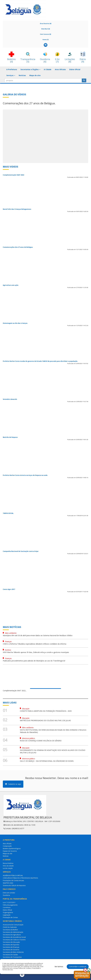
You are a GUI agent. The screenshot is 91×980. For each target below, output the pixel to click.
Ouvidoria (6, 895)
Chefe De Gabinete (10, 927)
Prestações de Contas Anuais (13, 880)
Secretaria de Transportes (12, 957)
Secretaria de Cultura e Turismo (14, 940)
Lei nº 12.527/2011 (9, 902)
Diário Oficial (75, 69)
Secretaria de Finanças (11, 947)
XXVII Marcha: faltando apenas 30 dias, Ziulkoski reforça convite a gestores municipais (36, 652)
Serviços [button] (11, 75)
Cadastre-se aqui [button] (13, 784)
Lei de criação (8, 868)
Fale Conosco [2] (45, 34)
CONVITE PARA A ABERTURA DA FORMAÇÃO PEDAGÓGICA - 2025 (46, 711)
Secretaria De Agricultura (12, 935)
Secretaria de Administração (13, 932)
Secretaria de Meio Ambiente (13, 952)
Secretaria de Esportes (11, 945)
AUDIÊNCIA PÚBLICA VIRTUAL (13, 875)
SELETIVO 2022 (8, 883)
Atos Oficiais (60, 69)
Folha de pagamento (10, 905)
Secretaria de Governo (11, 950)
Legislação (7, 915)
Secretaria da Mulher (10, 930)
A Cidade (48, 69)
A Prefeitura (12, 69)
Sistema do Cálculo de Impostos (14, 885)
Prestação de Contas (10, 917)
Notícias (22, 75)
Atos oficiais (7, 843)
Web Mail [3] (46, 29)
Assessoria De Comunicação (13, 925)
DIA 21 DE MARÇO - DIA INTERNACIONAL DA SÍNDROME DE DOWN (47, 761)
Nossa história (8, 863)
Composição (7, 846)
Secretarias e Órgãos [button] (30, 69)
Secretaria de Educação (11, 942)
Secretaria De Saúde (10, 955)
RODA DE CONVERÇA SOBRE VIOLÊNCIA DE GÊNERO (41, 741)
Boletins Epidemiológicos (12, 848)
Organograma (8, 912)
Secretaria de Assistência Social (14, 937)
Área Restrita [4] (46, 23)
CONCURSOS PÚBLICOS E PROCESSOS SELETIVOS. (21, 878)
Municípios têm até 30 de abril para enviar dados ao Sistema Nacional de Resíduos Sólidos (38, 635)
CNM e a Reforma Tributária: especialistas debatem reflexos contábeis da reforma (35, 644)
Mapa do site (35, 75)
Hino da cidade (8, 866)
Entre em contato (9, 893)
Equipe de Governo (10, 851)
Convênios (7, 907)
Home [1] (45, 40)
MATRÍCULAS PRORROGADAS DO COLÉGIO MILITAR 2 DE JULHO (45, 720)
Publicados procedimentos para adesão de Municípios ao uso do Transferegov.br (34, 661)
